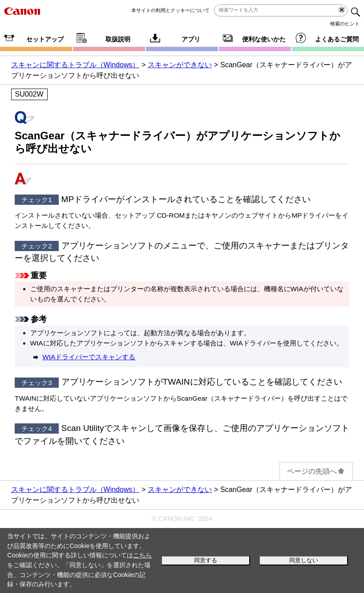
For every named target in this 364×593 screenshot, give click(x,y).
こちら (142, 555)
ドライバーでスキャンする (89, 357)
